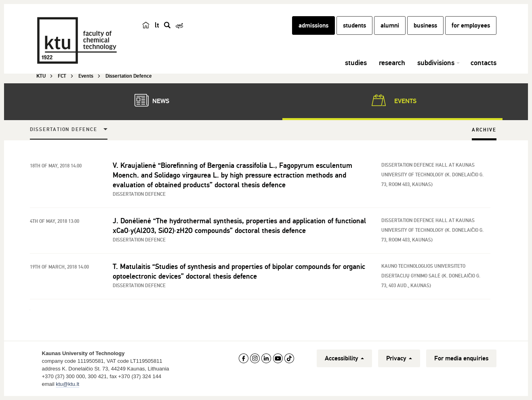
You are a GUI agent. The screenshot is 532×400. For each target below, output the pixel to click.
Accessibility (344, 358)
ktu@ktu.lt (67, 384)
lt (157, 25)
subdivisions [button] (436, 63)
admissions (313, 25)
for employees (471, 25)
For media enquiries (461, 358)
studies (356, 63)
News (148, 100)
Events (392, 100)
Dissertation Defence (64, 130)
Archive (484, 130)
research (392, 63)
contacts (484, 63)
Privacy (399, 358)
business (425, 25)
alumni (390, 25)
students (354, 25)
